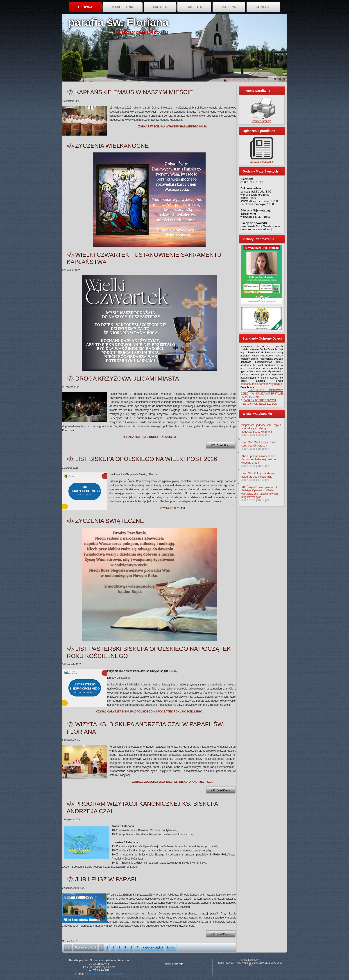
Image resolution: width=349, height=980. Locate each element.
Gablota (194, 7)
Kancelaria (123, 7)
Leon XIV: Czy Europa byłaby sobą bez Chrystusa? (259, 444)
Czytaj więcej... (221, 445)
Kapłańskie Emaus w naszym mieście (134, 92)
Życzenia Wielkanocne (112, 146)
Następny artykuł (153, 948)
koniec (171, 948)
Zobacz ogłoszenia (262, 162)
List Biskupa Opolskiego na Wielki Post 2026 (146, 459)
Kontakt (263, 7)
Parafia (160, 7)
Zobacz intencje (262, 121)
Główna (85, 7)
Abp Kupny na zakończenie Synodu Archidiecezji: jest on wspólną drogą (259, 459)
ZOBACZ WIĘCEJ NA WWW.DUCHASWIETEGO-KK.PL (173, 127)
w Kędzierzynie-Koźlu (138, 32)
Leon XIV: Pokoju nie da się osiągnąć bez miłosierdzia (258, 475)
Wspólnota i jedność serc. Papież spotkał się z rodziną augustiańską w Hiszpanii (261, 428)
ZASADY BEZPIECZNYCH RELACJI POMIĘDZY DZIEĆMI (259, 402)
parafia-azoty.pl (174, 964)
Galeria (229, 7)
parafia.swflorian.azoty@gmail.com (104, 974)
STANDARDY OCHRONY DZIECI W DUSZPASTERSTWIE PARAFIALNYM (262, 394)
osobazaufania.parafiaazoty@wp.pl (262, 384)
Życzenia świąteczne (110, 521)
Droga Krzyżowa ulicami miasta (127, 379)
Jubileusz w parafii (107, 879)
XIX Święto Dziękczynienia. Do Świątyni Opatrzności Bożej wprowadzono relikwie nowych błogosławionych (260, 492)
